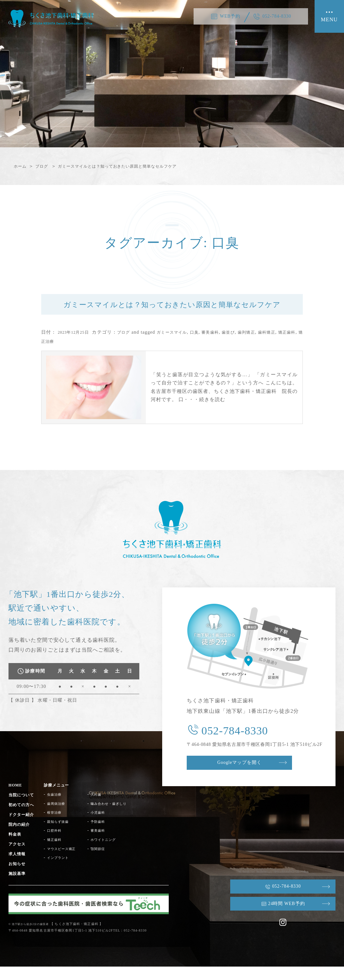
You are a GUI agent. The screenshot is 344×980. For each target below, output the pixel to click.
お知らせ (18, 877)
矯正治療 (74, 355)
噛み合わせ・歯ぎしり (123, 817)
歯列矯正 (268, 346)
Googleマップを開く (249, 777)
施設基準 (18, 887)
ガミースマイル (182, 346)
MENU (329, 20)
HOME (17, 799)
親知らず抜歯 (64, 835)
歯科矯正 (291, 346)
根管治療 (60, 826)
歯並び (247, 346)
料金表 (16, 848)
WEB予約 (226, 16)
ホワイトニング (117, 853)
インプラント (64, 871)
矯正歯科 (51, 355)
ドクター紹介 (23, 828)
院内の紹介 (21, 838)
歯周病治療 (62, 817)
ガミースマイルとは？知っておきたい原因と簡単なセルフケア (132, 166)
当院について (23, 809)
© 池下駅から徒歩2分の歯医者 (33, 937)
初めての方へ (23, 818)
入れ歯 (108, 808)
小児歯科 (111, 826)
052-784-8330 (280, 16)
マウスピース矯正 (69, 862)
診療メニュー (63, 799)
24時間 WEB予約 (278, 916)
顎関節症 (111, 862)
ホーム (21, 166)
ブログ (45, 166)
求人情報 (18, 867)
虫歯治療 (60, 808)
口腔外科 (60, 844)
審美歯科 (227, 346)
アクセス (18, 857)
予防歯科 (111, 835)
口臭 (208, 346)
